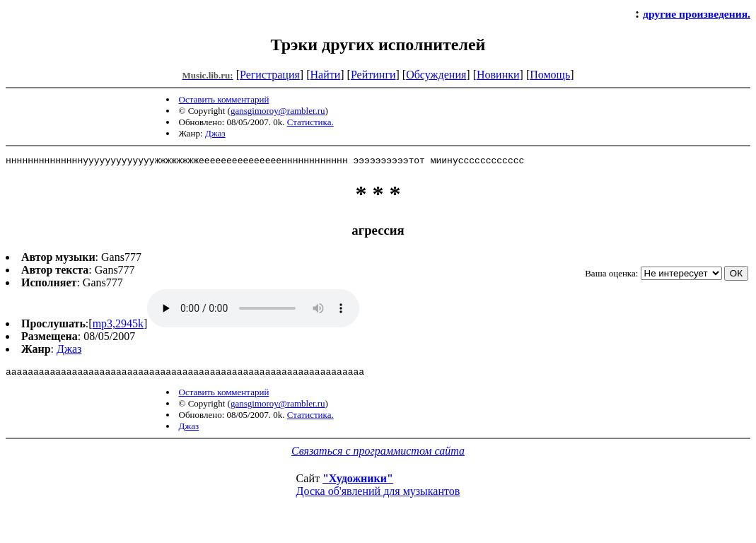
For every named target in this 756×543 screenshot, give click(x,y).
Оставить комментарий (224, 99)
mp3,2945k (118, 326)
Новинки (498, 75)
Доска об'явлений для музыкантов (378, 495)
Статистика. (310, 122)
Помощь (550, 75)
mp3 (253, 310)
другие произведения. (697, 14)
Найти (325, 75)
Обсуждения (436, 75)
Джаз (215, 133)
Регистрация (270, 75)
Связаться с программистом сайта (378, 455)
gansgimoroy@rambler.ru (278, 111)
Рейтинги (373, 75)
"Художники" (358, 483)
